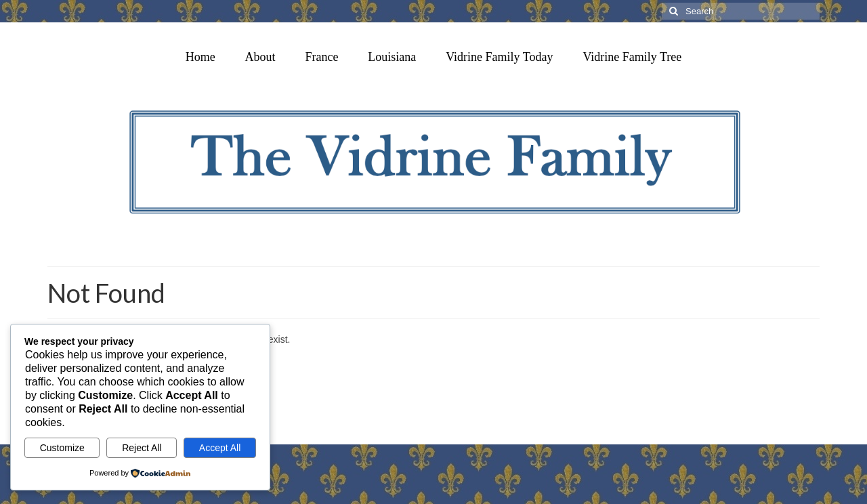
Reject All (142, 448)
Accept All (220, 448)
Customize (62, 448)
